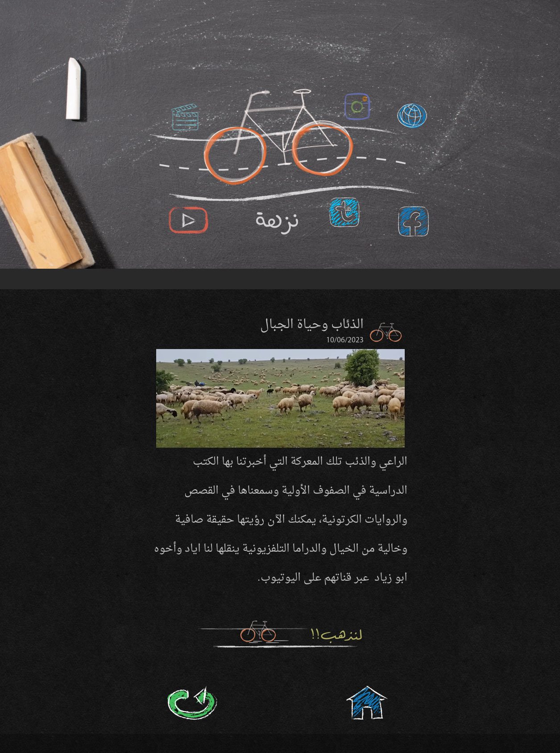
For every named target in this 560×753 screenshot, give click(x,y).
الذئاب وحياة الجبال (312, 325)
